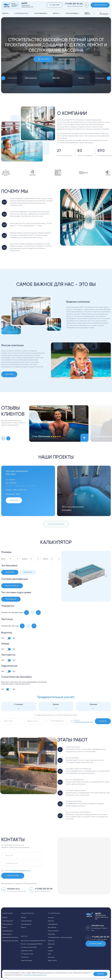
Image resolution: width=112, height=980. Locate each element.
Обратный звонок (100, 5)
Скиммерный (10, 572)
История (51, 918)
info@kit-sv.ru (13, 889)
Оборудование (100, 78)
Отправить (103, 721)
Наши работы (90, 14)
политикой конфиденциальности (83, 722)
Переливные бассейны (10, 937)
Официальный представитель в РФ (102, 916)
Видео (50, 947)
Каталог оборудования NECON (32, 944)
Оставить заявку (96, 944)
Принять (100, 974)
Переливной (28, 572)
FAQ (49, 954)
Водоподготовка (27, 951)
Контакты (51, 957)
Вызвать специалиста (66, 59)
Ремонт (57, 13)
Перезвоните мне (13, 876)
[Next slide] (109, 78)
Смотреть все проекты (56, 524)
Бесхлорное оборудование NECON (33, 941)
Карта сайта (52, 961)
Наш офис (55, 5)
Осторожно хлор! (27, 954)
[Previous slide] (3, 78)
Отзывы (50, 951)
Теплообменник (11, 599)
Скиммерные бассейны (10, 941)
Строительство (22, 13)
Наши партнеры (27, 961)
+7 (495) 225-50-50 (74, 4)
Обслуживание (41, 13)
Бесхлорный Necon (12, 586)
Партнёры (51, 934)
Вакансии (51, 944)
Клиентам (51, 941)
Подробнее (9, 374)
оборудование (73, 13)
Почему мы (25, 957)
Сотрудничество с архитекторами (60, 937)
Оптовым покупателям (29, 947)
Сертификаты (53, 924)
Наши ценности (53, 931)
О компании (105, 14)
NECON (6, 13)
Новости (51, 921)
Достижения (52, 927)
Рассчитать (43, 59)
